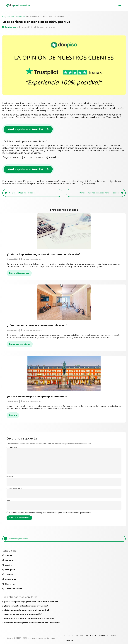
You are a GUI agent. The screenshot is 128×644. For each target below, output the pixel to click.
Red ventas (11, 579)
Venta (16, 27)
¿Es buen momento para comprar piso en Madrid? (37, 397)
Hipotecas (10, 584)
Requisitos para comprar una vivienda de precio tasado (29, 618)
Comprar (10, 560)
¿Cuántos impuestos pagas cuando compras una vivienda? (43, 254)
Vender (9, 555)
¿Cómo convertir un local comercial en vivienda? (37, 325)
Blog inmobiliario (10, 17)
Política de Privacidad (73, 635)
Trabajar (9, 574)
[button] (120, 5)
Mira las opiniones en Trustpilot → (27, 129)
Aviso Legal (91, 635)
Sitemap (69, 641)
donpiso (22, 17)
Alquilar (9, 565)
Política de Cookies (107, 635)
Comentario (12, 447)
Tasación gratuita (14, 589)
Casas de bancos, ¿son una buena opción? (23, 614)
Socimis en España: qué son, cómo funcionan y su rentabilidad (32, 623)
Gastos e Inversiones (21, 344)
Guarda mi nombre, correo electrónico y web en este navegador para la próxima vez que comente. (50, 513)
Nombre (11, 477)
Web (8, 500)
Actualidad (16, 273)
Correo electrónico (15, 489)
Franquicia (10, 570)
